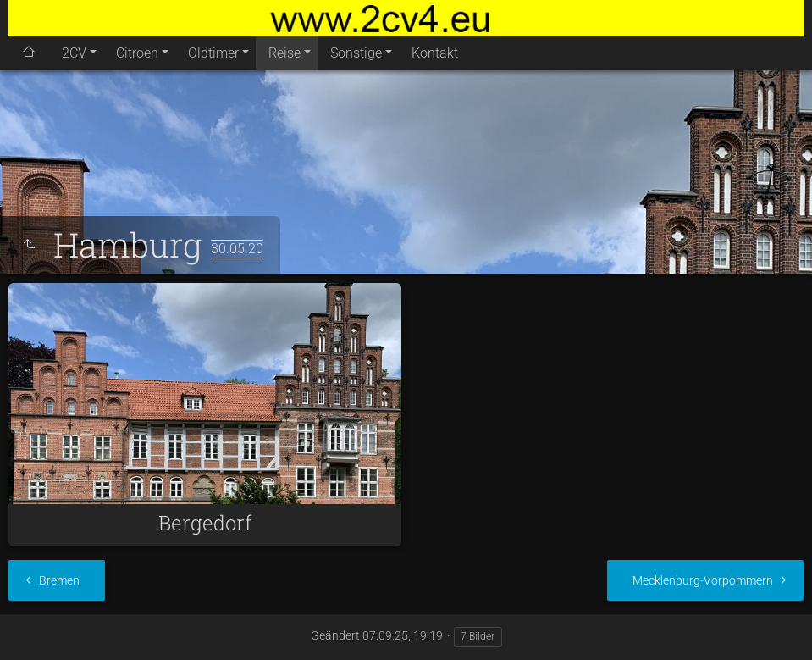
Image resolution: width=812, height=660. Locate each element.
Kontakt (435, 53)
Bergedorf (205, 523)
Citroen (137, 53)
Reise (284, 53)
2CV (74, 53)
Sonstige (356, 53)
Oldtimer (213, 53)
